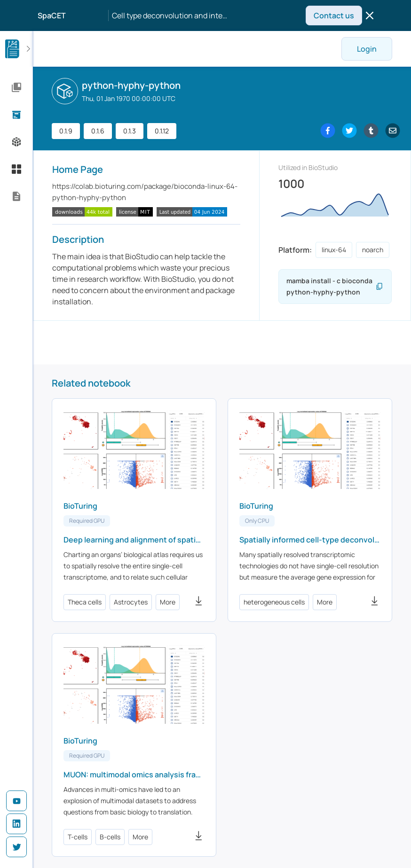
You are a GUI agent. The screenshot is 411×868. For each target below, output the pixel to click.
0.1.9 (66, 131)
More (168, 602)
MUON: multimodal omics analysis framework (134, 775)
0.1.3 (130, 131)
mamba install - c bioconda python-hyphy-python (331, 287)
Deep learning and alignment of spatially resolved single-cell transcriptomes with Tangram (134, 540)
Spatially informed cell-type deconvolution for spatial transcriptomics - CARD (310, 540)
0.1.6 (98, 131)
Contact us (334, 15)
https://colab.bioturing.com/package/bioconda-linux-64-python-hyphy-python (145, 192)
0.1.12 (162, 131)
